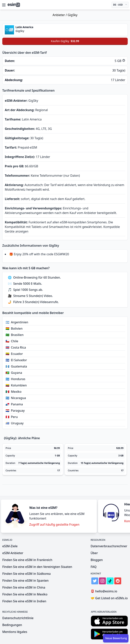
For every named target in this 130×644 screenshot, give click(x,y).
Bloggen (97, 560)
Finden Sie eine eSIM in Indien (24, 601)
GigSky (72, 15)
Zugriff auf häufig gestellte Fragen (54, 524)
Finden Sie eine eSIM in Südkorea (27, 574)
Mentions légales (15, 632)
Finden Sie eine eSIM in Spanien (25, 581)
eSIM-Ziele (10, 546)
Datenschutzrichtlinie (18, 618)
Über (94, 553)
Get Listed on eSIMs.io (109, 598)
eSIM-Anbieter (13, 553)
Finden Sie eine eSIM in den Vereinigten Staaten (37, 567)
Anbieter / (60, 15)
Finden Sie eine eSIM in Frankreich (27, 560)
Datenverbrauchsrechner (109, 546)
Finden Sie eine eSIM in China (24, 587)
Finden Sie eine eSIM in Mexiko (25, 594)
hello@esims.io (105, 591)
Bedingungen (12, 625)
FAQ (94, 567)
